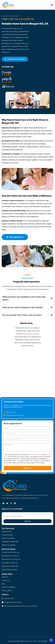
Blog (3, 584)
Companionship (7, 535)
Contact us (6, 580)
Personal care (6, 531)
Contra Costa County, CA (11, 552)
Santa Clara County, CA (10, 566)
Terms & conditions (8, 587)
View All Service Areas (9, 570)
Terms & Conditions (37, 455)
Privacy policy (7, 591)
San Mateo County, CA (10, 563)
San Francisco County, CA (11, 559)
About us (5, 577)
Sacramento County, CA (10, 556)
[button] (52, 5)
